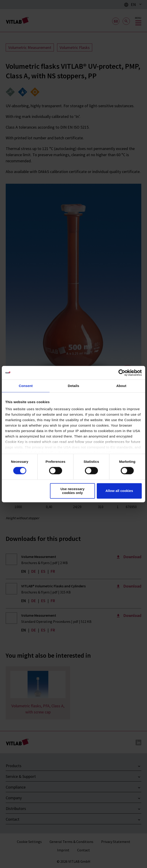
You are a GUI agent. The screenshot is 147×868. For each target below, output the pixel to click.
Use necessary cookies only (72, 491)
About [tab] (121, 386)
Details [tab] (73, 386)
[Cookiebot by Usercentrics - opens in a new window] (122, 373)
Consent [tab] (26, 386)
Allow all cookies (119, 491)
